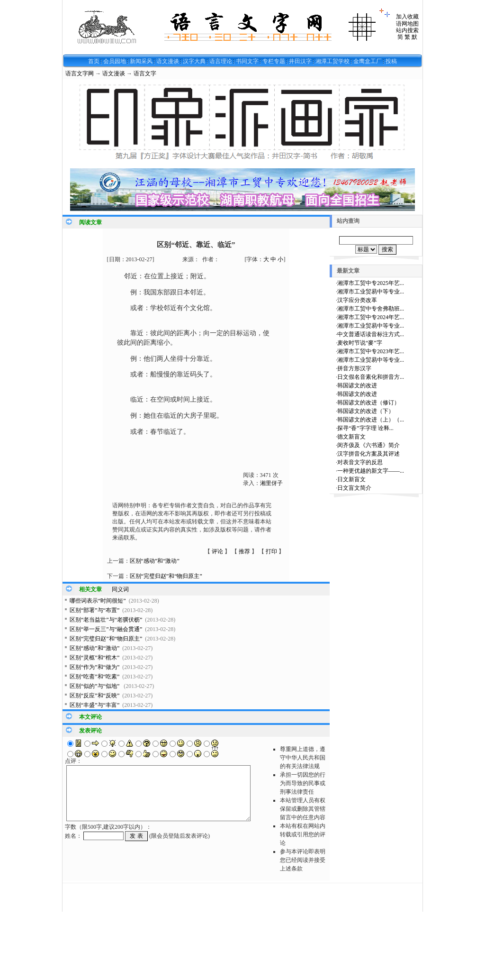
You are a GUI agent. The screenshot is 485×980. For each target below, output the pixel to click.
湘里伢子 (271, 483)
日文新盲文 (351, 479)
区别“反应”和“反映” (94, 696)
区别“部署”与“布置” (94, 610)
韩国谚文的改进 (357, 385)
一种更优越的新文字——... (371, 471)
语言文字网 (80, 73)
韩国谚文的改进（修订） (368, 403)
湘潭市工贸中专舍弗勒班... (371, 309)
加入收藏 (407, 17)
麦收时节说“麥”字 (360, 343)
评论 (217, 551)
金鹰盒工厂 (368, 61)
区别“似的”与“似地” (95, 686)
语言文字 (145, 73)
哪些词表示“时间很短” (98, 601)
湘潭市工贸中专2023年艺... (371, 351)
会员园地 (115, 61)
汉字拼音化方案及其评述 (368, 454)
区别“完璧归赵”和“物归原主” (166, 576)
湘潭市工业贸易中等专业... (371, 292)
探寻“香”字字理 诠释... (365, 428)
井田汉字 (300, 61)
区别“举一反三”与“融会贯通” (106, 629)
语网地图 (407, 24)
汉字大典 (194, 61)
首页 (94, 61)
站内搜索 (407, 30)
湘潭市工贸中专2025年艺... (371, 283)
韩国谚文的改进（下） (366, 411)
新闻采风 (141, 61)
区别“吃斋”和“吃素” (94, 677)
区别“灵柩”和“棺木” (94, 658)
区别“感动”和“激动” (155, 561)
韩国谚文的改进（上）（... (371, 420)
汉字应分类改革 (357, 300)
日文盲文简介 (354, 488)
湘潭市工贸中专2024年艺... (371, 317)
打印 (271, 551)
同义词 (120, 589)
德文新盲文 (351, 437)
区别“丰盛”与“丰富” (94, 705)
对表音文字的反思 (360, 462)
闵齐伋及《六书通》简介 (368, 445)
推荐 (244, 551)
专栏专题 (274, 61)
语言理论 (221, 61)
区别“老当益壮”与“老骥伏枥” (106, 620)
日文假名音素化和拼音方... (371, 377)
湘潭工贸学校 (332, 61)
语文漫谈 (168, 61)
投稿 (391, 61)
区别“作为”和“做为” (94, 667)
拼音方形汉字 (354, 368)
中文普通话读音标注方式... (371, 334)
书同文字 (247, 61)
